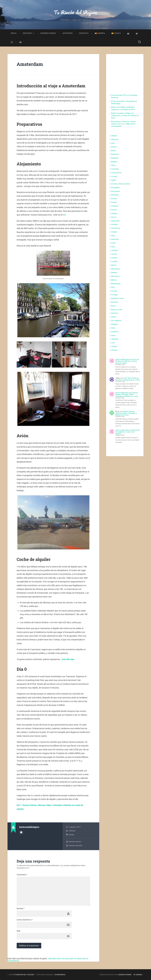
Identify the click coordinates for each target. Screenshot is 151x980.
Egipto (114, 180)
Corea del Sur (116, 173)
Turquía (114, 346)
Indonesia (115, 239)
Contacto (84, 33)
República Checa (118, 298)
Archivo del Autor (21, 832)
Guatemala (115, 221)
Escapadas (115, 188)
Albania (114, 136)
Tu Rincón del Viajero (76, 12)
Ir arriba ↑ (138, 975)
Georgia (114, 213)
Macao (114, 265)
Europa (71, 835)
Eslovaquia (115, 191)
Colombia (115, 169)
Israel (113, 243)
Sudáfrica (115, 332)
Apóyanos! (68, 33)
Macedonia (115, 269)
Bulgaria (114, 162)
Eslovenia (115, 195)
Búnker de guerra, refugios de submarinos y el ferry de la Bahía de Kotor (125, 116)
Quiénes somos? (48, 33)
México (114, 280)
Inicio (14, 33)
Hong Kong (115, 228)
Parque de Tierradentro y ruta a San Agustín (128, 432)
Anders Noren (125, 975)
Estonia (114, 199)
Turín (113, 343)
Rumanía (115, 302)
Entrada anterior (75, 842)
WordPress (60, 975)
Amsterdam (30, 64)
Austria (114, 147)
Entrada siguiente (75, 845)
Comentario (22, 875)
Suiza (113, 335)
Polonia (114, 291)
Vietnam (114, 350)
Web (18, 931)
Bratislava (115, 154)
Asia (113, 143)
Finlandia (115, 206)
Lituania (114, 258)
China (113, 165)
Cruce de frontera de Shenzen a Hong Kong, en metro (127, 361)
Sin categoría (116, 321)
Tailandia (115, 339)
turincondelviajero (122, 359)
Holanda (72, 831)
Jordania (115, 250)
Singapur (115, 324)
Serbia (114, 317)
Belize (113, 151)
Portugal (114, 295)
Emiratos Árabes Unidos (121, 184)
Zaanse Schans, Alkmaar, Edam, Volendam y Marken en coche (127, 394)
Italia (113, 247)
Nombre (21, 909)
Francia (114, 210)
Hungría (114, 232)
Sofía (113, 328)
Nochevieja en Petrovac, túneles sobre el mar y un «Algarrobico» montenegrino (124, 124)
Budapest (115, 158)
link (64, 215)
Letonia (114, 254)
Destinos (27, 33)
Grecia (114, 217)
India (113, 236)
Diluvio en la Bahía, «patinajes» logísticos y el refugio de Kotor (123, 108)
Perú (113, 287)
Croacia (114, 176)
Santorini (115, 313)
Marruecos (115, 276)
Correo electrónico (25, 920)
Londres (114, 261)
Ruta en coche (117, 310)
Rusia (113, 306)
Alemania (115, 139)
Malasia (114, 273)
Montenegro (116, 284)
